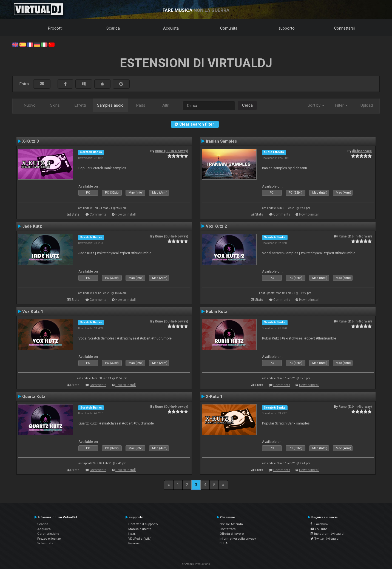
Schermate (45, 543)
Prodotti (55, 28)
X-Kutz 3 (31, 141)
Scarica (113, 28)
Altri (166, 105)
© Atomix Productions (196, 564)
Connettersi (344, 28)
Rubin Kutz (217, 312)
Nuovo (30, 105)
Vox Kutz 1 (33, 312)
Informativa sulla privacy (238, 539)
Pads (141, 105)
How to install (126, 214)
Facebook (319, 524)
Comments (98, 214)
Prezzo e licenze (49, 539)
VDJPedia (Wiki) (140, 539)
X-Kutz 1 (214, 397)
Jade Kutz (32, 226)
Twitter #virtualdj (325, 539)
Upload (367, 105)
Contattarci (228, 529)
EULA (224, 543)
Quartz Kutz (34, 397)
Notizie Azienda (231, 524)
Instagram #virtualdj (327, 534)
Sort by (316, 105)
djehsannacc (362, 151)
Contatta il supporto (143, 524)
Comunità (229, 28)
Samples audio (110, 105)
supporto (287, 28)
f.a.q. (132, 534)
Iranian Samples (221, 141)
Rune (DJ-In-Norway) (171, 151)
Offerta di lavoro (232, 534)
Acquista (171, 28)
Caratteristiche (48, 534)
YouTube (319, 529)
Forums (134, 543)
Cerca (247, 105)
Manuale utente (140, 529)
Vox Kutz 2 (216, 226)
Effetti (80, 105)
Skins (55, 105)
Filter (341, 105)
